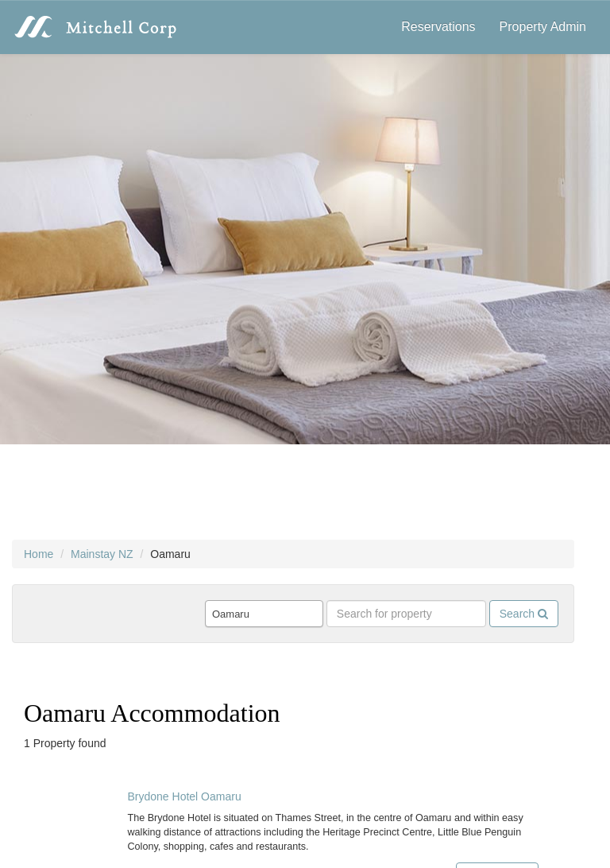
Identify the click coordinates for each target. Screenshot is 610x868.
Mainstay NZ (102, 554)
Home (39, 554)
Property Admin (543, 27)
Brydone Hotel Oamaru (185, 796)
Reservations (438, 27)
